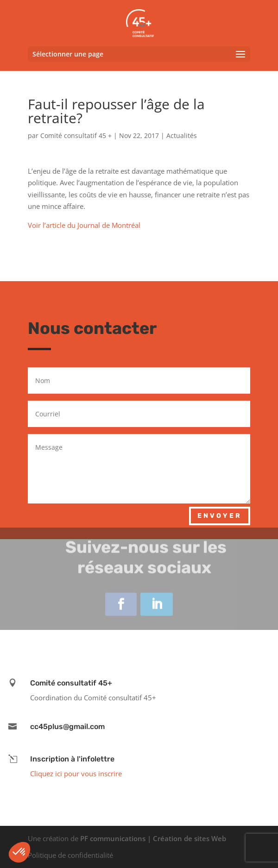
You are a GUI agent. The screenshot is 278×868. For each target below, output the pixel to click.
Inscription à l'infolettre (72, 759)
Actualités (182, 135)
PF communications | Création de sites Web (153, 838)
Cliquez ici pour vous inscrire (76, 774)
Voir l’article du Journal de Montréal (84, 225)
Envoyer (220, 516)
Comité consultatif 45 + (76, 135)
